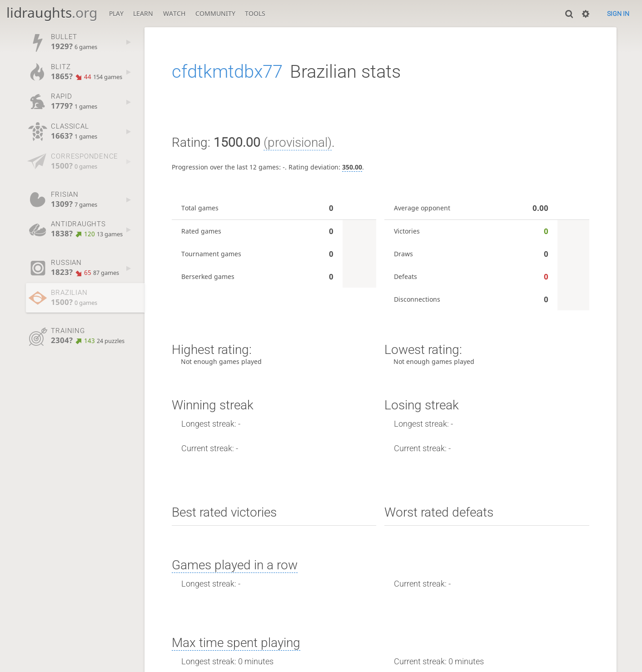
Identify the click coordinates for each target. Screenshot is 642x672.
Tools (255, 13)
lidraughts (52, 12)
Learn (143, 13)
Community (215, 13)
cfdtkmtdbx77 (227, 72)
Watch (174, 13)
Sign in (618, 14)
